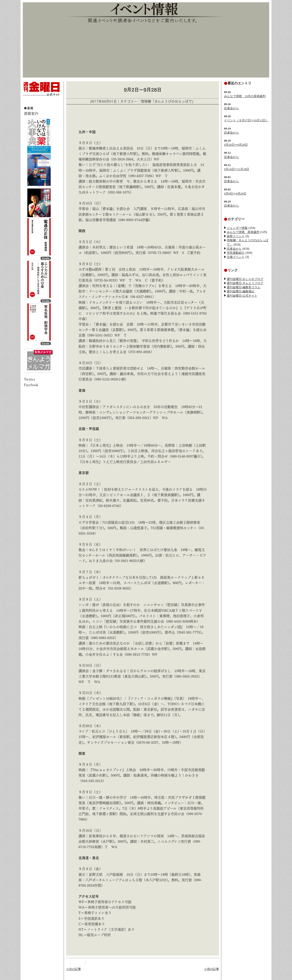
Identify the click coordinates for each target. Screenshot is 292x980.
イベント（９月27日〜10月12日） (246, 120)
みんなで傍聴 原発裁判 (243, 232)
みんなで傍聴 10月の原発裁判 (245, 96)
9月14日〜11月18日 (237, 169)
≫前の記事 (212, 969)
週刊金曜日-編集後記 (241, 291)
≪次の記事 (74, 969)
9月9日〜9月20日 (235, 193)
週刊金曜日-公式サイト (242, 296)
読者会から (231, 108)
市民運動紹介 (236, 253)
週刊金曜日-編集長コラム (244, 287)
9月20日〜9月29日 (236, 145)
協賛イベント (236, 236)
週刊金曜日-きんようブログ (245, 283)
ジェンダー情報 (237, 228)
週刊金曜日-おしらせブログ (245, 279)
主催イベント (236, 257)
